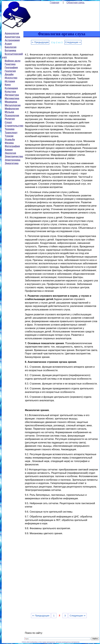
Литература (12, 95)
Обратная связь (76, 3)
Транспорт (11, 133)
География (11, 68)
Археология (12, 33)
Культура (10, 92)
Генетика (10, 64)
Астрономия (12, 40)
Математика (12, 98)
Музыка (9, 112)
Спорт (8, 122)
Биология (11, 47)
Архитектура (12, 37)
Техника (10, 129)
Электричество (14, 156)
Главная (55, 3)
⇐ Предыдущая (40, 42)
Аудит (8, 44)
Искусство (11, 78)
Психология (12, 116)
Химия (9, 150)
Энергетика (12, 163)
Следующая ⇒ (73, 42)
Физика (9, 143)
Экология (10, 153)
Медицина (11, 102)
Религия (10, 119)
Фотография (12, 146)
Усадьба (10, 139)
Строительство (14, 126)
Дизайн (9, 74)
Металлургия (13, 105)
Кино (8, 85)
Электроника (13, 160)
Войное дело (13, 61)
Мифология (12, 109)
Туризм (9, 136)
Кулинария (11, 88)
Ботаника (10, 50)
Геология (10, 71)
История (10, 81)
